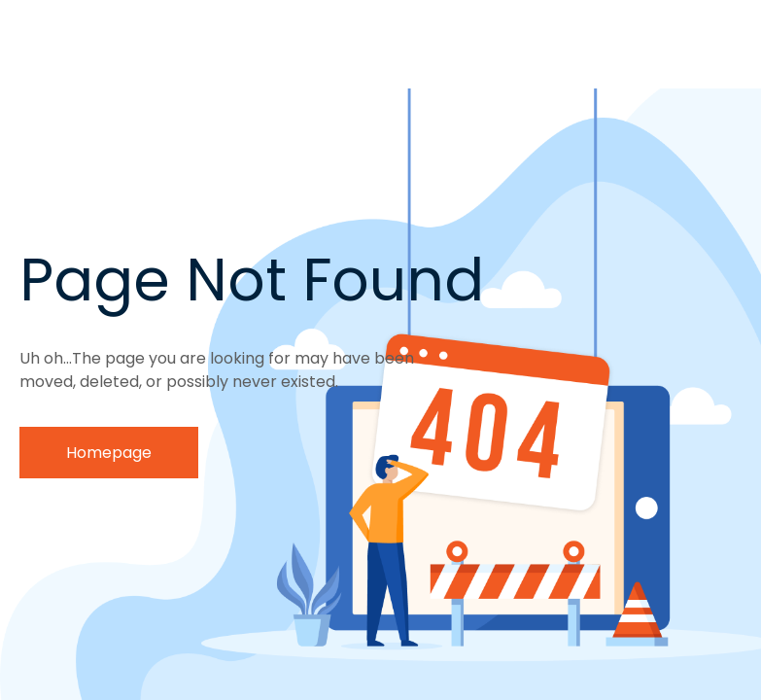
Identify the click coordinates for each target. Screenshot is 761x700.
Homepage (109, 453)
